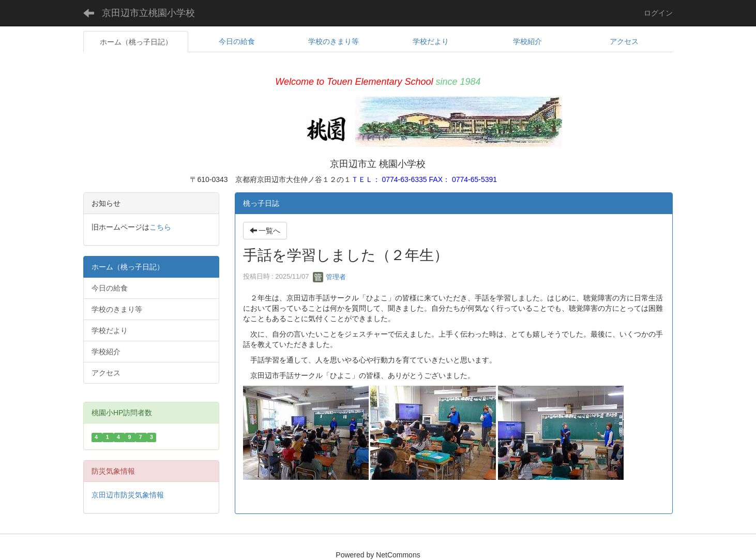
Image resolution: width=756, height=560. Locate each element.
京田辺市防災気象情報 (128, 495)
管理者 (330, 277)
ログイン (658, 13)
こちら (160, 227)
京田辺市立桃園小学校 (148, 13)
